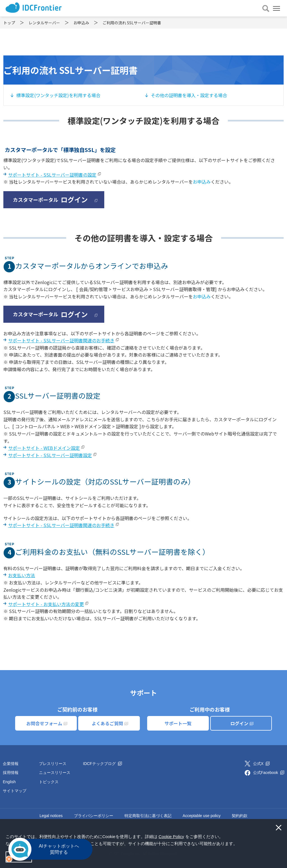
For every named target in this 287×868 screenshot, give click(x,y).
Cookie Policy (171, 837)
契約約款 (240, 816)
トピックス (49, 782)
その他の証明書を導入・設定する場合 (189, 95)
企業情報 (11, 764)
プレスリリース (53, 764)
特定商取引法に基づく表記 (148, 816)
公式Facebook (269, 773)
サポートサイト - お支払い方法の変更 (46, 604)
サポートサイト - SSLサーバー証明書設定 (50, 455)
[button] (239, 844)
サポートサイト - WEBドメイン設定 (44, 448)
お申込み (202, 182)
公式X (261, 764)
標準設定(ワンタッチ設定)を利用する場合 (58, 95)
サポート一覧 (178, 723)
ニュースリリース (55, 773)
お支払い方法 (22, 575)
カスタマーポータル (55, 200)
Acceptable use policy (202, 816)
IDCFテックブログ (102, 764)
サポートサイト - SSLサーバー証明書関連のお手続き (61, 340)
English (9, 782)
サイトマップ (15, 791)
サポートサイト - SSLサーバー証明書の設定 (52, 175)
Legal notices (51, 816)
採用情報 (11, 773)
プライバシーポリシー (94, 816)
